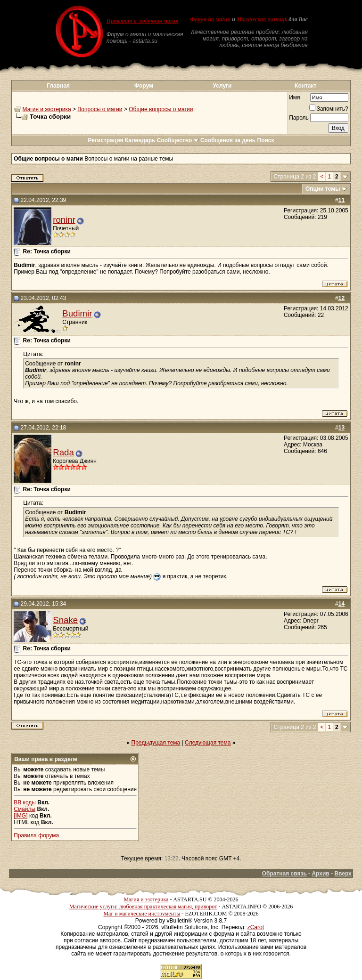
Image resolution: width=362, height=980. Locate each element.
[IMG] (21, 816)
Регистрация (105, 140)
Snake (65, 620)
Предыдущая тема (156, 743)
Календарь (140, 140)
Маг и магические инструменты (142, 914)
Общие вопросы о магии (161, 109)
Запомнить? (329, 109)
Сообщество (178, 140)
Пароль (299, 118)
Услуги (222, 86)
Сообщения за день (228, 140)
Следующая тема (208, 743)
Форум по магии (210, 19)
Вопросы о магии (100, 109)
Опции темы (323, 189)
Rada (63, 452)
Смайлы (25, 809)
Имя (294, 97)
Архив (320, 874)
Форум (144, 86)
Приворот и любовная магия (143, 21)
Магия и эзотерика (47, 109)
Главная (58, 86)
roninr (64, 220)
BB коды (25, 802)
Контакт (305, 86)
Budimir (77, 313)
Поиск (266, 140)
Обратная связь (284, 874)
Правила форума (36, 835)
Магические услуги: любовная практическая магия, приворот (143, 907)
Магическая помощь (262, 19)
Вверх (343, 874)
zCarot (256, 927)
